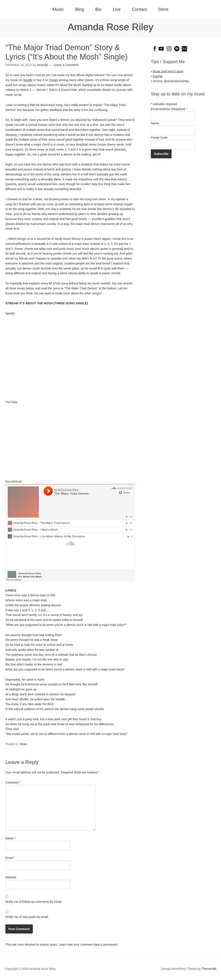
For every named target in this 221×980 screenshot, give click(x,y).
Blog (79, 9)
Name (10, 838)
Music (58, 9)
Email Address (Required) (169, 109)
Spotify (28, 80)
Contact (139, 9)
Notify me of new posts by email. (27, 917)
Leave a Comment (66, 65)
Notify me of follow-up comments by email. (34, 902)
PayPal (158, 76)
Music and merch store (168, 71)
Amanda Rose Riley (110, 27)
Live (117, 9)
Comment (13, 783)
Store (163, 9)
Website (11, 877)
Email (10, 858)
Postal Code (159, 138)
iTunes (54, 80)
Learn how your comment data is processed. (88, 945)
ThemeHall (209, 969)
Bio (98, 9)
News (23, 744)
